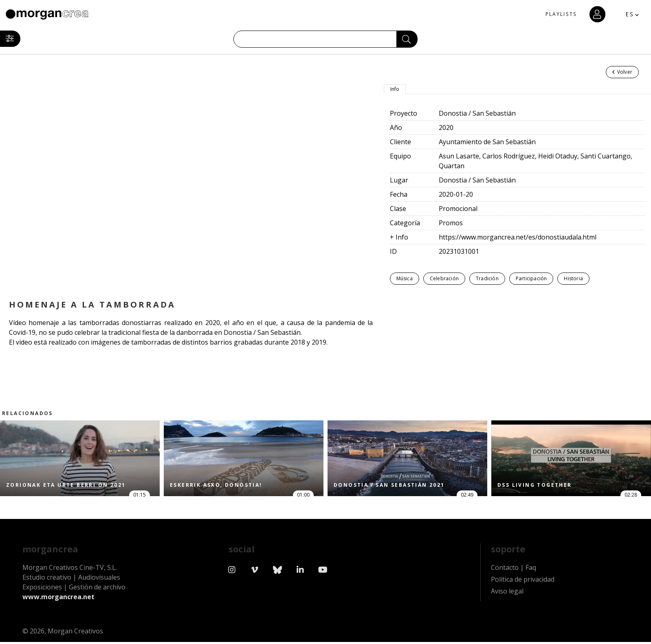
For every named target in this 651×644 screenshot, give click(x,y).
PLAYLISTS (546, 14)
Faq (531, 574)
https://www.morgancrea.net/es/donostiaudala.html (518, 237)
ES (620, 14)
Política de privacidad (523, 585)
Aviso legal (507, 597)
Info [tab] (395, 89)
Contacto (505, 574)
